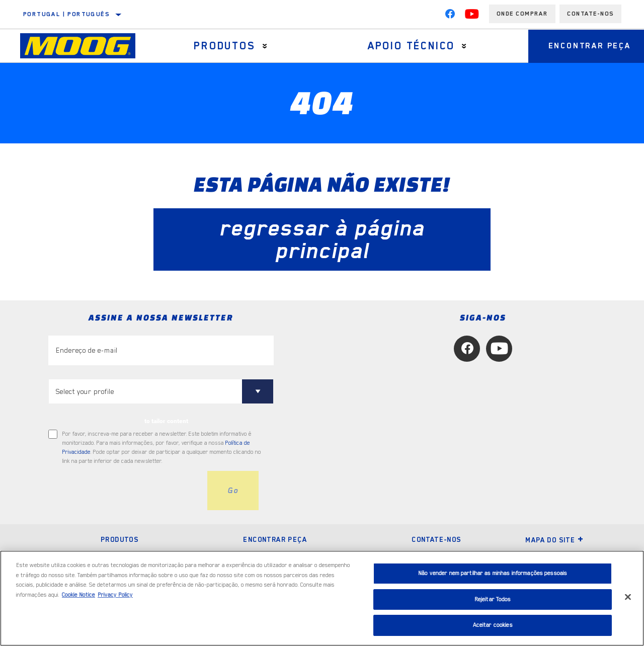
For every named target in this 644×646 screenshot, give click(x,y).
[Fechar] (628, 597)
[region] (322, 598)
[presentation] (125, 491)
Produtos (224, 46)
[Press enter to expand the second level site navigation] (265, 46)
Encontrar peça (275, 539)
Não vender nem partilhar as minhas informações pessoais (493, 573)
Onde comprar (522, 14)
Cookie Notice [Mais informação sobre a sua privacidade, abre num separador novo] (78, 595)
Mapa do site (554, 540)
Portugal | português (66, 14)
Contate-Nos (590, 14)
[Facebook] (450, 16)
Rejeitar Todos (493, 599)
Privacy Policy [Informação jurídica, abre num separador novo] (115, 595)
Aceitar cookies (493, 625)
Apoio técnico (411, 46)
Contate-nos (436, 539)
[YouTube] (472, 16)
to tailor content (166, 421)
